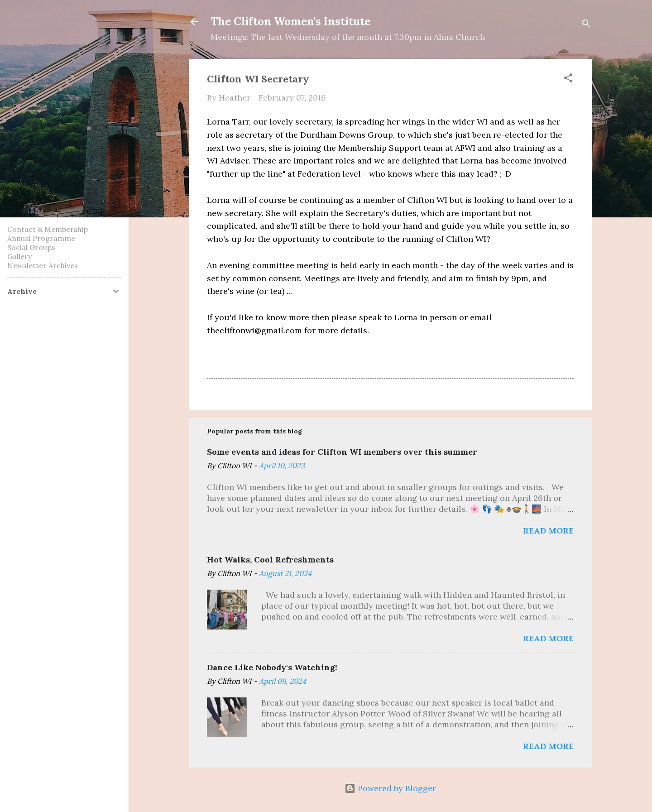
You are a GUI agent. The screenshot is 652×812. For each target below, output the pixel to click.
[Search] (586, 25)
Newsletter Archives (43, 265)
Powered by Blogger (390, 788)
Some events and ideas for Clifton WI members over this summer (342, 452)
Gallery (19, 256)
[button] (568, 79)
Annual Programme (41, 238)
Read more (548, 531)
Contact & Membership (48, 229)
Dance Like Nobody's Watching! (272, 667)
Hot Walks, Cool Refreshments (270, 560)
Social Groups (31, 247)
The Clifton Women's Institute (290, 22)
